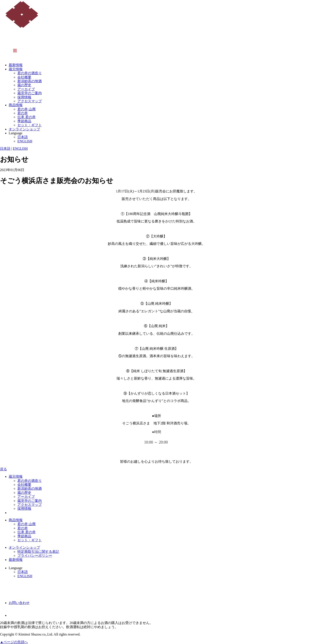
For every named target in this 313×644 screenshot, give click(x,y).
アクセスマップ (30, 101)
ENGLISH (25, 141)
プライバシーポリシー (35, 556)
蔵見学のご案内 (30, 93)
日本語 (23, 137)
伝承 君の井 (27, 117)
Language (16, 133)
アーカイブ (26, 89)
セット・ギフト (30, 125)
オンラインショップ (24, 129)
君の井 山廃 (27, 109)
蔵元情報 (16, 69)
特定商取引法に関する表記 (38, 552)
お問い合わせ (19, 603)
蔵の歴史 (24, 85)
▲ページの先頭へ (14, 642)
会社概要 (24, 77)
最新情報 (16, 65)
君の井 (23, 113)
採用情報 (24, 97)
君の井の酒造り (30, 73)
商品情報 (16, 105)
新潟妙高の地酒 (30, 81)
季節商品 (24, 121)
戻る (3, 469)
